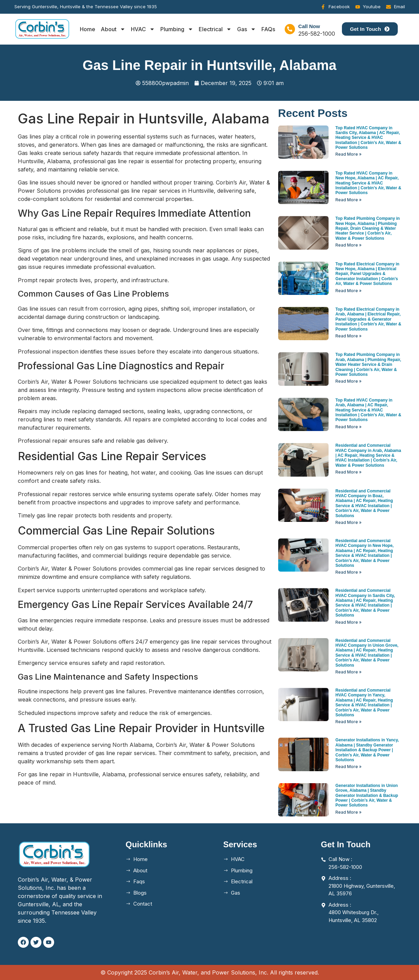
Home (88, 29)
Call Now (309, 26)
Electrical (215, 29)
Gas (247, 29)
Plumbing (177, 29)
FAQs (268, 29)
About (113, 29)
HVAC (143, 29)
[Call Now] (290, 29)
